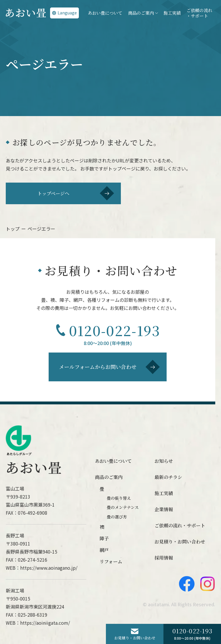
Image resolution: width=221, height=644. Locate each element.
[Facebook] (187, 584)
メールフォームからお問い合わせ (109, 367)
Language (64, 13)
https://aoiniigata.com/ (45, 623)
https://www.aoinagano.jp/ (49, 568)
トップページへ (76, 193)
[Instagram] (207, 584)
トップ (13, 229)
